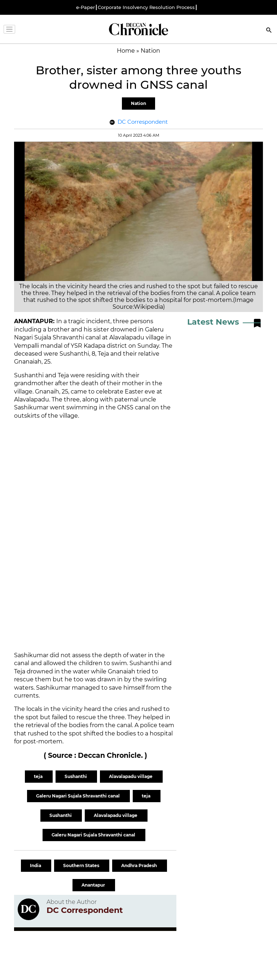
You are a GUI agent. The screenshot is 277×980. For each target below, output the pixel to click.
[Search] (269, 31)
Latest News (213, 322)
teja (39, 776)
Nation (138, 103)
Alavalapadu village (131, 776)
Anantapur (94, 885)
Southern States (82, 865)
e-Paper (85, 7)
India (36, 865)
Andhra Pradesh (140, 865)
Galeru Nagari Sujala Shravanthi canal (78, 796)
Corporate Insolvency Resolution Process (146, 7)
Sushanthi (76, 776)
